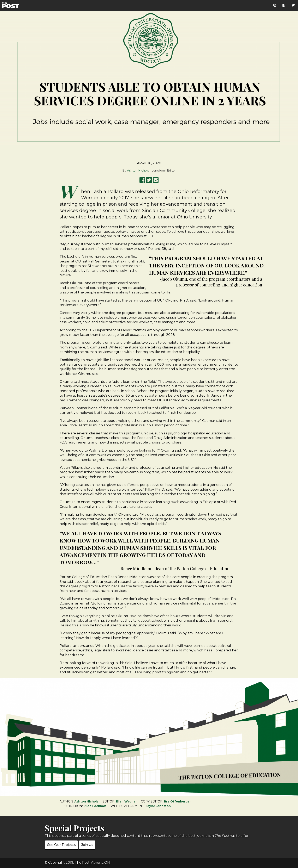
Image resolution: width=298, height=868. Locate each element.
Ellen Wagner (126, 801)
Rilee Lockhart (95, 806)
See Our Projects (61, 845)
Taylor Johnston (158, 806)
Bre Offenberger (177, 801)
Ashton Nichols (138, 170)
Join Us (87, 845)
